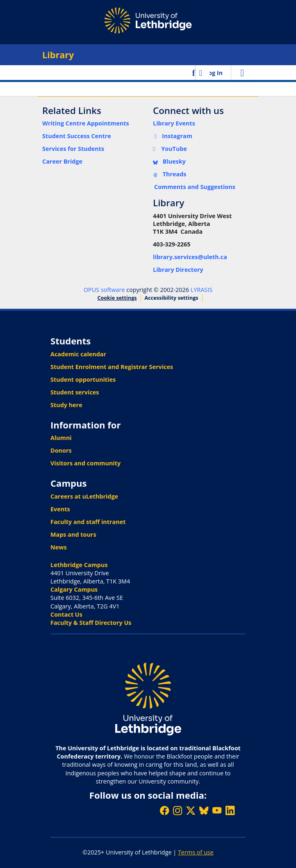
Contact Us (66, 614)
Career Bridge (62, 161)
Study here (66, 405)
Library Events (174, 123)
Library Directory (178, 270)
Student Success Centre (77, 136)
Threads (170, 174)
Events (60, 509)
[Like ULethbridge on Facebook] (164, 810)
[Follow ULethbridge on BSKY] (204, 810)
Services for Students (73, 149)
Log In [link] (214, 73)
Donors (61, 450)
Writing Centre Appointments (86, 123)
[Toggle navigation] (242, 73)
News (59, 547)
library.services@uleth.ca (190, 257)
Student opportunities (83, 379)
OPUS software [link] (104, 290)
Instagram (173, 136)
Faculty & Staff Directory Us (91, 623)
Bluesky (169, 161)
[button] (195, 73)
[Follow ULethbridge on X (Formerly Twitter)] (191, 810)
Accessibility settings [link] (172, 298)
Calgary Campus (74, 589)
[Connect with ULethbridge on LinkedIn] (230, 810)
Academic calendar (78, 354)
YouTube (170, 149)
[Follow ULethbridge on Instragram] (178, 810)
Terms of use (196, 852)
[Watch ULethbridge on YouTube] (217, 810)
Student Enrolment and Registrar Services (112, 367)
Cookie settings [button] (117, 298)
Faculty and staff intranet (88, 522)
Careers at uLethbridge (84, 496)
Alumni (61, 438)
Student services (75, 392)
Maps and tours (73, 534)
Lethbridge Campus (79, 565)
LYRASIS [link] (202, 290)
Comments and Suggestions (195, 187)
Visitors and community (85, 463)
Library (58, 55)
